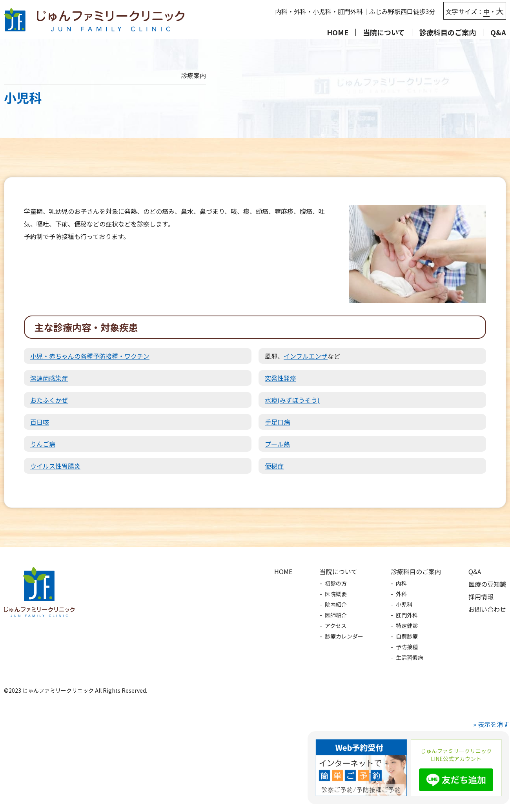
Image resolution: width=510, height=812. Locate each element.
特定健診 (407, 626)
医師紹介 (336, 615)
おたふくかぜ (49, 400)
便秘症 (274, 466)
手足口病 (277, 422)
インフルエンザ (306, 356)
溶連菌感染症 (49, 378)
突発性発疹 (280, 378)
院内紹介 (336, 604)
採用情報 (481, 597)
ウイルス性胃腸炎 (55, 466)
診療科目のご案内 (416, 571)
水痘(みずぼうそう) (292, 400)
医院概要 (336, 594)
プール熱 (277, 444)
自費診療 (407, 636)
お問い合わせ (487, 609)
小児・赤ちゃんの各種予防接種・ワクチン (90, 356)
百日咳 (40, 422)
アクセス (336, 626)
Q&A (498, 32)
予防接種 (407, 647)
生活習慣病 (410, 657)
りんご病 (43, 444)
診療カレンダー (344, 636)
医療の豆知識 (487, 584)
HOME (338, 32)
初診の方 (336, 583)
